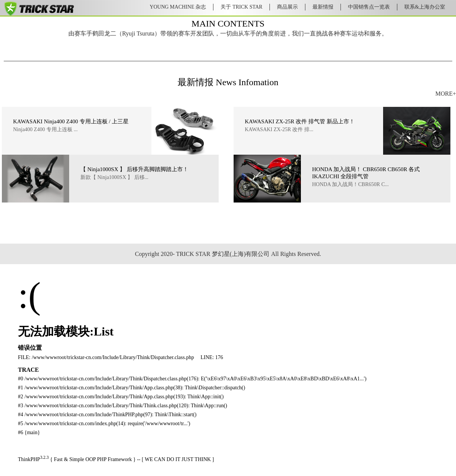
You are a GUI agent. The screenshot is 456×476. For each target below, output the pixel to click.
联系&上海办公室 (425, 7)
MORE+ (446, 94)
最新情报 (323, 7)
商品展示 (287, 7)
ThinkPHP (29, 459)
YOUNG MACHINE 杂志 (178, 7)
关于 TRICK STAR (241, 7)
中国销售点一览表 (369, 7)
